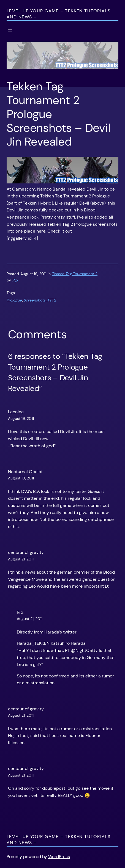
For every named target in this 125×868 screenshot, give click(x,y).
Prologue (14, 300)
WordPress (59, 857)
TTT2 (52, 300)
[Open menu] (10, 31)
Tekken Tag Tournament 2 (75, 274)
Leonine (16, 412)
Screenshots (35, 300)
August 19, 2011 (21, 418)
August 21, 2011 (21, 559)
